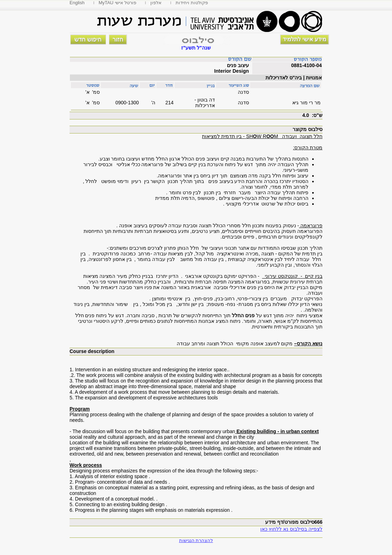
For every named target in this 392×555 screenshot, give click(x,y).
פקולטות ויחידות (192, 3)
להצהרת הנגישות (196, 540)
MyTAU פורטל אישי (118, 3)
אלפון (156, 3)
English (77, 3)
